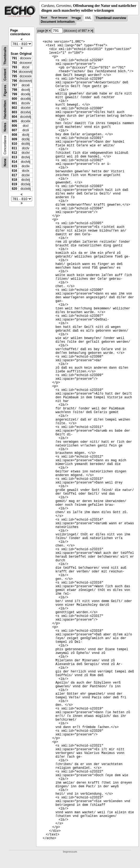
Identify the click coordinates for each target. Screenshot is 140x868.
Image (76, 18)
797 (14, 85)
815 (14, 166)
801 (14, 103)
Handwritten (5, 109)
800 (14, 99)
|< (47, 31)
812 (14, 153)
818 (14, 180)
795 (14, 76)
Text (44, 18)
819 (14, 184)
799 (14, 94)
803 (14, 112)
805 (14, 121)
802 (14, 108)
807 (14, 130)
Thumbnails (5, 56)
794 (14, 72)
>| (92, 31)
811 (14, 148)
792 (14, 63)
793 (14, 67)
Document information (58, 22)
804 (14, 117)
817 (14, 175)
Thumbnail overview (111, 18)
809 (14, 139)
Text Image (59, 18)
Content (5, 75)
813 (14, 157)
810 (14, 144)
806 (14, 126)
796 (14, 81)
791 (14, 58)
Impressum (70, 852)
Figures (5, 91)
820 (14, 189)
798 (14, 90)
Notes (5, 127)
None (5, 162)
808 (14, 135)
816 (14, 171)
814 (14, 162)
